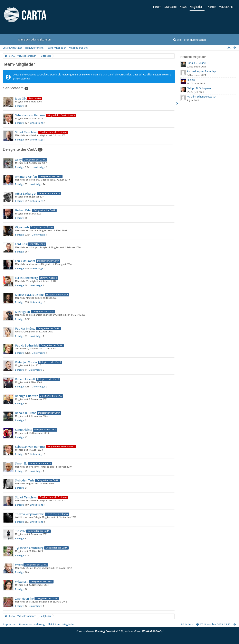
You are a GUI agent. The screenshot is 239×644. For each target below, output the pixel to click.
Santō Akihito (24, 430)
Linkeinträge (36, 123)
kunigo (191, 80)
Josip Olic (21, 99)
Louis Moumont (25, 261)
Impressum (10, 624)
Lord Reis (21, 244)
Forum (158, 7)
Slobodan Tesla (25, 480)
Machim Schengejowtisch (202, 97)
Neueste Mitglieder (193, 57)
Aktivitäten (54, 624)
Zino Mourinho (24, 599)
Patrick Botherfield (27, 346)
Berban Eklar (23, 210)
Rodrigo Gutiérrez (26, 396)
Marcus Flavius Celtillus (30, 295)
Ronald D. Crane (26, 413)
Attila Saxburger (26, 194)
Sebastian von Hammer (30, 115)
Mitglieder (197, 7)
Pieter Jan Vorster (26, 362)
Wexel (19, 565)
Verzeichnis (227, 7)
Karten (213, 7)
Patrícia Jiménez (25, 329)
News (184, 7)
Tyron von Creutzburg (29, 548)
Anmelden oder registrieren (34, 40)
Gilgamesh (22, 227)
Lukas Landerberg (27, 278)
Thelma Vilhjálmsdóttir (30, 514)
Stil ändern (187, 624)
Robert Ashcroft (25, 379)
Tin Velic (20, 531)
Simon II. (21, 463)
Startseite (171, 7)
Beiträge (19, 106)
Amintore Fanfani (26, 177)
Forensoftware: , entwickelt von (120, 631)
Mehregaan (22, 312)
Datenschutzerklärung (32, 624)
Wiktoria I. (22, 582)
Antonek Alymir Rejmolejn (202, 71)
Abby (18, 160)
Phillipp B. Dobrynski (199, 88)
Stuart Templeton (26, 132)
